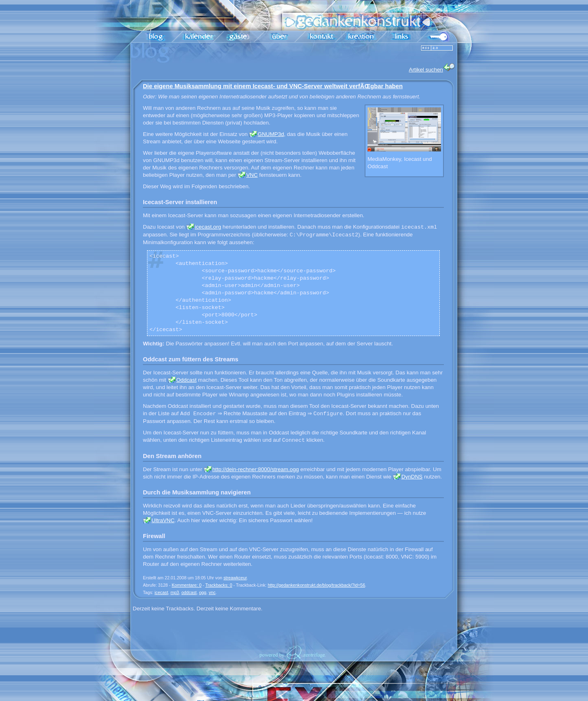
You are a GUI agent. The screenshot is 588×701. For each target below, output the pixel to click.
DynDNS (412, 477)
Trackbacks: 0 (219, 585)
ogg (203, 592)
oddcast (189, 592)
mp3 (175, 592)
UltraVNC (163, 520)
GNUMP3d (271, 134)
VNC (252, 175)
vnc (212, 592)
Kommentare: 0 (187, 585)
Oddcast (187, 380)
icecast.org (208, 227)
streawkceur (235, 578)
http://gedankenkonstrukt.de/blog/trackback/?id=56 (316, 585)
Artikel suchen (432, 68)
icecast (161, 592)
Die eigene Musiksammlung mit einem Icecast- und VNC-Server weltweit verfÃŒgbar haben (273, 86)
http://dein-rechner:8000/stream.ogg (256, 469)
